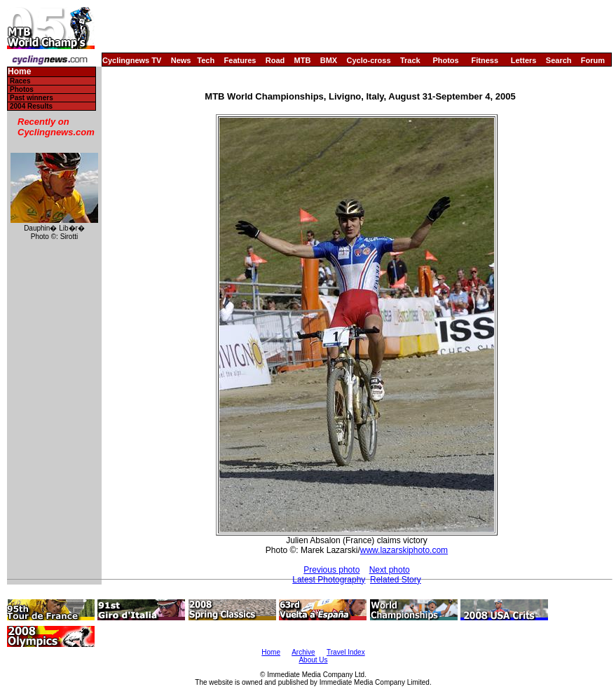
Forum (593, 60)
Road (275, 60)
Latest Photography (329, 580)
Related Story (396, 580)
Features (240, 60)
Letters (524, 60)
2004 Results (31, 106)
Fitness (485, 60)
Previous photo (331, 570)
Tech (206, 60)
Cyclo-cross (369, 60)
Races (20, 81)
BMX (329, 60)
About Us (313, 660)
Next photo (390, 570)
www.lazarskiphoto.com (404, 550)
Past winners (32, 98)
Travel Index (346, 652)
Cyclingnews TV (132, 60)
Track (410, 60)
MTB (303, 60)
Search (559, 60)
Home (19, 72)
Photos (445, 60)
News (181, 60)
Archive (303, 652)
